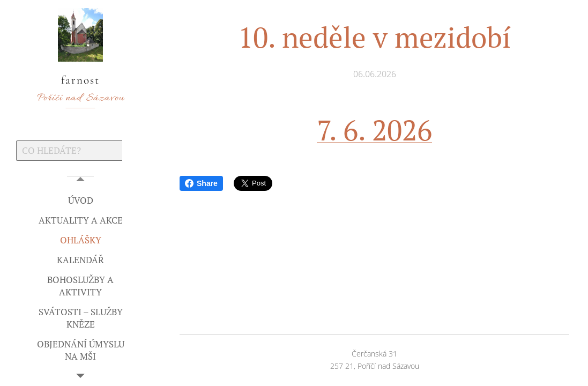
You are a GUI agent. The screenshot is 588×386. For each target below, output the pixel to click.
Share (201, 183)
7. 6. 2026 (374, 130)
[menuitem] (80, 200)
